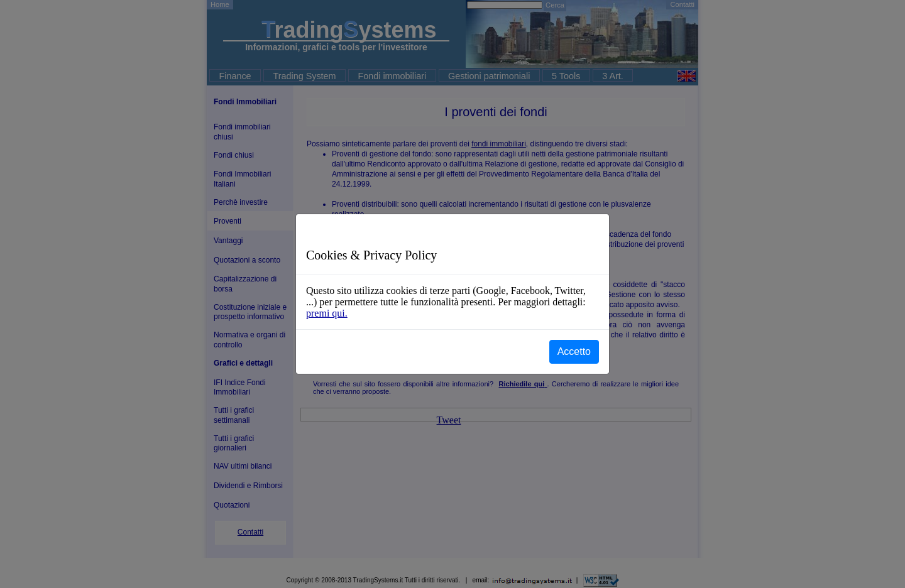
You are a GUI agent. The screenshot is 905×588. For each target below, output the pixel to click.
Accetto (574, 351)
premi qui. (327, 313)
